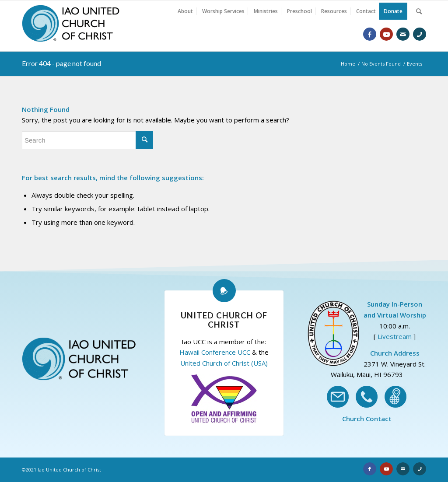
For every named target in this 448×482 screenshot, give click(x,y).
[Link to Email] (403, 34)
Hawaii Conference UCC (215, 352)
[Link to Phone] (420, 34)
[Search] (419, 11)
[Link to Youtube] (386, 34)
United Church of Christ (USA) (224, 363)
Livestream (395, 336)
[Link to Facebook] (370, 34)
